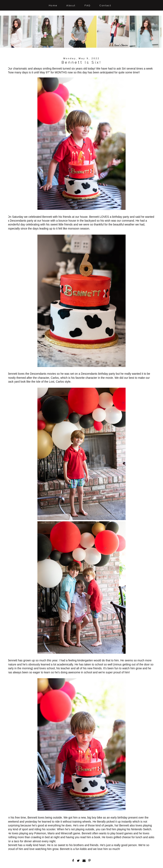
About (71, 5)
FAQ (87, 5)
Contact (105, 5)
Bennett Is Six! (82, 62)
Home (53, 5)
